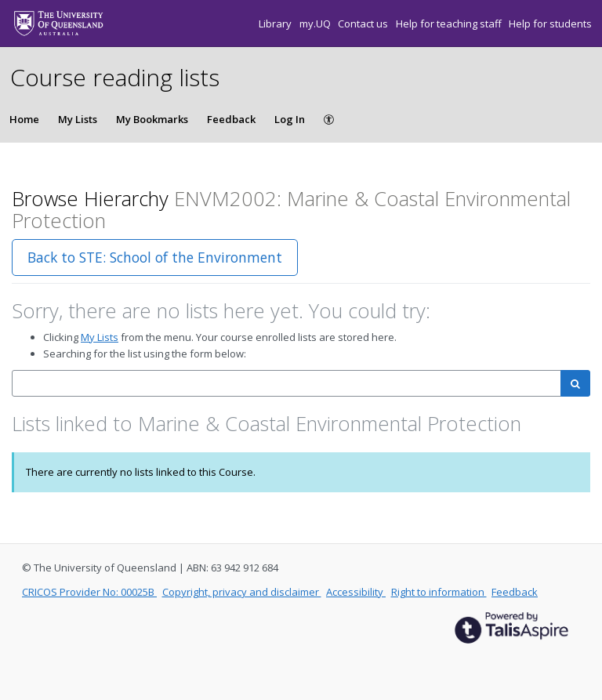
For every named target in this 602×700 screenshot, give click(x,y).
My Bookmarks (152, 119)
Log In (290, 119)
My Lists (78, 119)
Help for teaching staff (450, 24)
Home (24, 119)
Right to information (439, 592)
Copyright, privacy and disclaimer (242, 592)
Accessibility (356, 592)
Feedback (231, 119)
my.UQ (316, 24)
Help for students (550, 24)
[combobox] (286, 384)
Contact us (364, 24)
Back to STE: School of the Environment (155, 257)
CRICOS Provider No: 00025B (89, 592)
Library (276, 24)
